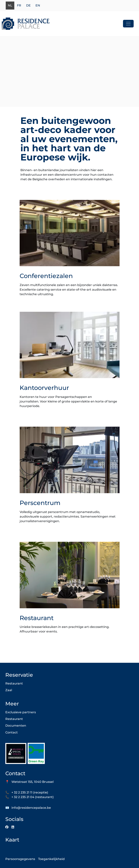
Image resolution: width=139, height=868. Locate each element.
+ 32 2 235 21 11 (22, 792)
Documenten (16, 726)
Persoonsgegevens (20, 859)
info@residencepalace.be (31, 808)
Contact (12, 732)
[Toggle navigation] (128, 24)
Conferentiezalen (46, 276)
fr (19, 6)
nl (10, 6)
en (38, 6)
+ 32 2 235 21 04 (23, 797)
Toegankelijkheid (51, 859)
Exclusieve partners (21, 712)
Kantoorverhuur (44, 388)
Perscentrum (40, 503)
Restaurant (37, 618)
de (28, 6)
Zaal (9, 690)
